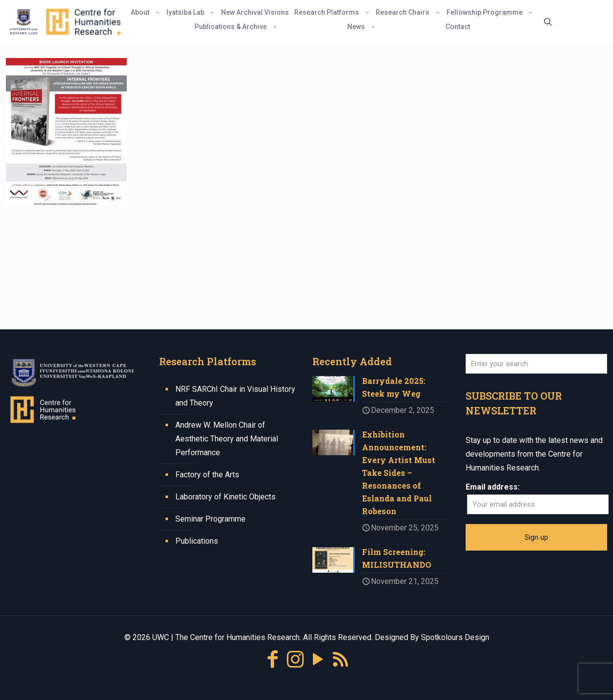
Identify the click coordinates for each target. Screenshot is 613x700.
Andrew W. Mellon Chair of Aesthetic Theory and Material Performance (227, 439)
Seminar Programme (210, 519)
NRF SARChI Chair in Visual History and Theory (235, 396)
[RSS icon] (340, 659)
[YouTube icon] (318, 659)
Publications (197, 541)
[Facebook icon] (273, 659)
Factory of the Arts (207, 475)
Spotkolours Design (455, 637)
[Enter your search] (536, 364)
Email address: (493, 487)
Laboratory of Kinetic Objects (225, 497)
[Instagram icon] (295, 659)
